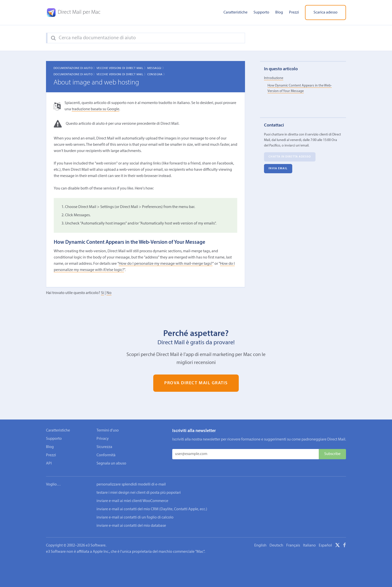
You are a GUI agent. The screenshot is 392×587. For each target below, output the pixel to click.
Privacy (103, 439)
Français (293, 545)
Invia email (278, 168)
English (260, 545)
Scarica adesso (325, 12)
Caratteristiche (235, 12)
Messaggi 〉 (156, 68)
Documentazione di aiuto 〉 (75, 68)
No (109, 293)
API (49, 463)
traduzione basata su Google (95, 109)
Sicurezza (104, 447)
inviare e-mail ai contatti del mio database (131, 526)
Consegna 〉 (157, 74)
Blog (279, 12)
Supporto (261, 12)
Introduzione (274, 78)
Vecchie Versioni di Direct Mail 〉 (122, 68)
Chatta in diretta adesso (290, 157)
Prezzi (294, 12)
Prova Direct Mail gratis (196, 383)
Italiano (309, 545)
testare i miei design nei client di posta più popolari (139, 493)
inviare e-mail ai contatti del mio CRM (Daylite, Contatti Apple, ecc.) (152, 509)
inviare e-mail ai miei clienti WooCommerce (132, 501)
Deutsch (276, 545)
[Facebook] (344, 546)
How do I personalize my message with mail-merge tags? (166, 264)
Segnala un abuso (111, 463)
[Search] (53, 38)
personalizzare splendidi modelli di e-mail (131, 484)
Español (325, 545)
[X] (337, 546)
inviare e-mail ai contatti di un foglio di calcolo (135, 517)
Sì (102, 293)
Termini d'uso (108, 430)
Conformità (106, 455)
